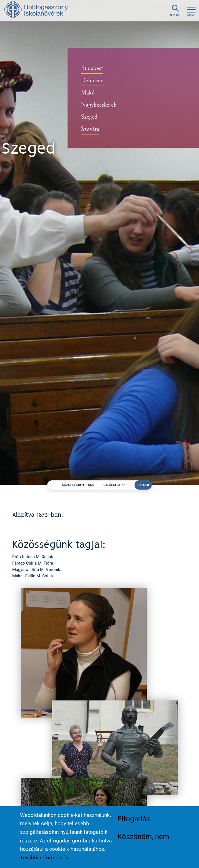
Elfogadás (134, 819)
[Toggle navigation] (191, 11)
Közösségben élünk (78, 485)
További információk (44, 858)
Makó (88, 93)
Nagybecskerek (99, 105)
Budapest (92, 68)
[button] (84, 652)
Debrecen (92, 80)
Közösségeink (114, 485)
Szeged (89, 117)
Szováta (90, 129)
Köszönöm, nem (143, 837)
